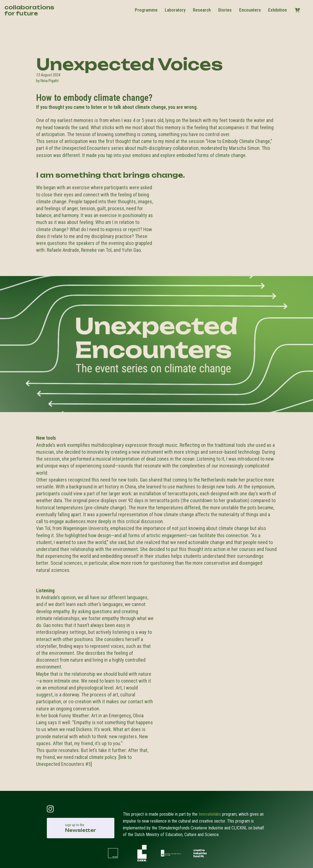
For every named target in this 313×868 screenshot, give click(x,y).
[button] (297, 10)
